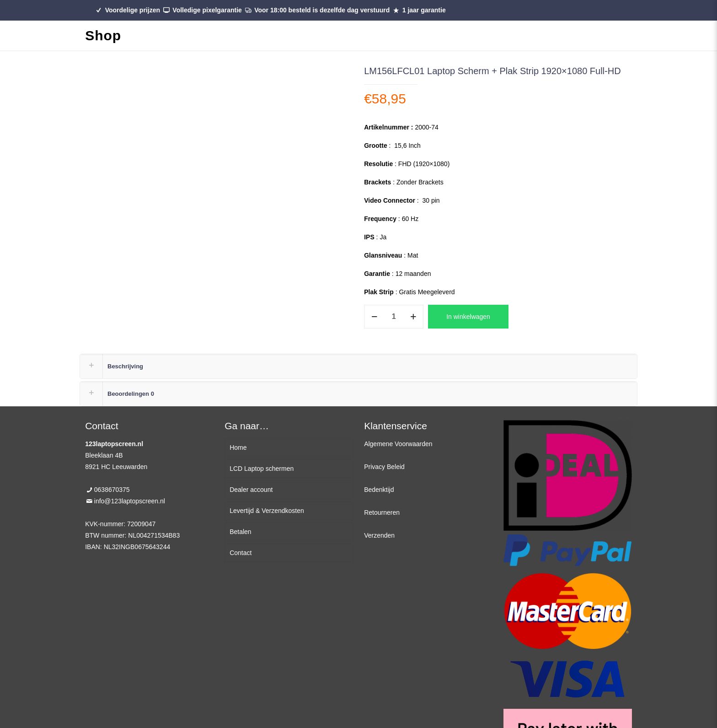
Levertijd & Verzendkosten (267, 511)
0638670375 (112, 490)
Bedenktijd (379, 490)
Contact (241, 553)
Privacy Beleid (384, 467)
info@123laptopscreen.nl (130, 501)
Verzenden (379, 535)
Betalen (240, 532)
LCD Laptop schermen (262, 469)
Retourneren (382, 512)
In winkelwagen (468, 317)
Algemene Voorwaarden (398, 444)
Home (238, 448)
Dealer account (251, 490)
